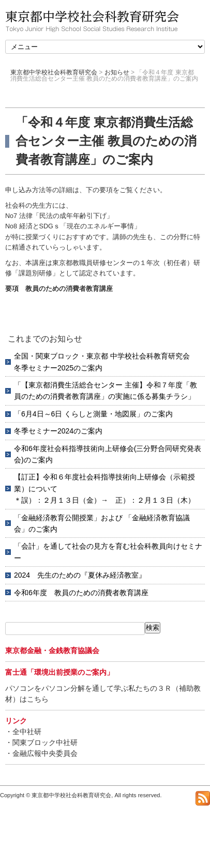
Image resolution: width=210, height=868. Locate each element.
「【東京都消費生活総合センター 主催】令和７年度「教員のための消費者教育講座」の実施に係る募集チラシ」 (106, 391)
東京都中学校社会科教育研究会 (54, 72)
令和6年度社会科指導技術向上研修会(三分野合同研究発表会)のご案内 (108, 454)
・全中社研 (23, 732)
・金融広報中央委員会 (41, 753)
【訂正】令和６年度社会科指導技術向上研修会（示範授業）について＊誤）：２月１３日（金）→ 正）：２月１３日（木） (104, 489)
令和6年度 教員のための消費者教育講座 (81, 593)
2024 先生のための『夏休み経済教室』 (80, 575)
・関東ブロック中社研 (41, 742)
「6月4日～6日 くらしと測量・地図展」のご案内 (93, 414)
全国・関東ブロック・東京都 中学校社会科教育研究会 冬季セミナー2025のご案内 (106, 362)
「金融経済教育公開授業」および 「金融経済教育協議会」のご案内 (102, 523)
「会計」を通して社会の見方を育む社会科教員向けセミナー (108, 552)
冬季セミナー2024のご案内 (58, 431)
